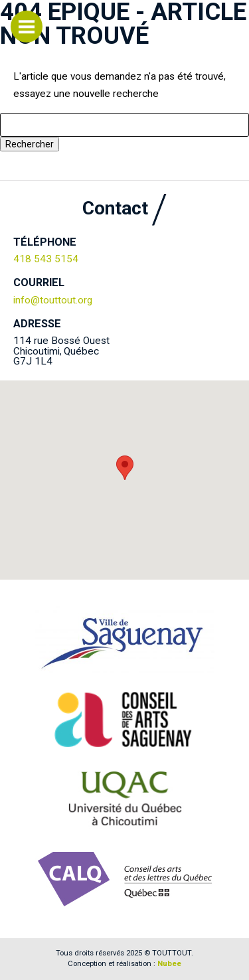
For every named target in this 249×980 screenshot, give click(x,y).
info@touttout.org (53, 300)
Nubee (169, 964)
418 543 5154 (46, 259)
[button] (125, 468)
